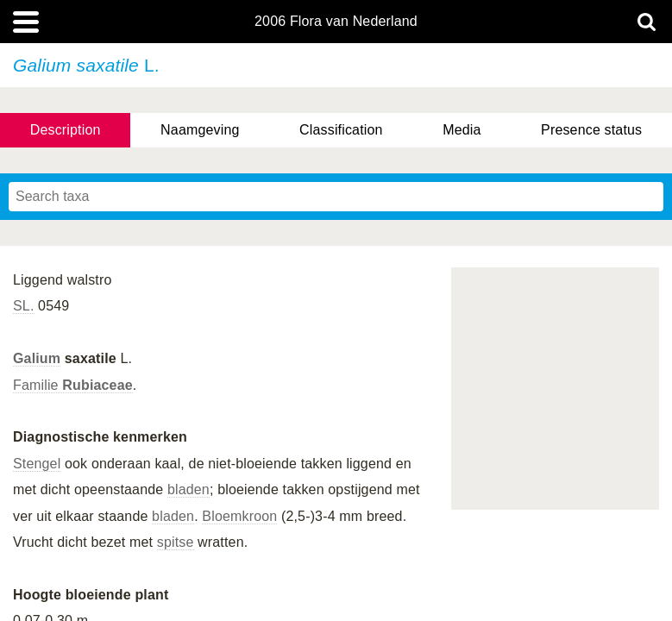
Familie (73, 385)
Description (66, 130)
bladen (188, 489)
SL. (24, 306)
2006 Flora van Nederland (336, 22)
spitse (176, 542)
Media (462, 130)
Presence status (591, 130)
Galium (37, 358)
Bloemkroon (239, 516)
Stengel (37, 464)
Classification (341, 130)
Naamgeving (200, 130)
